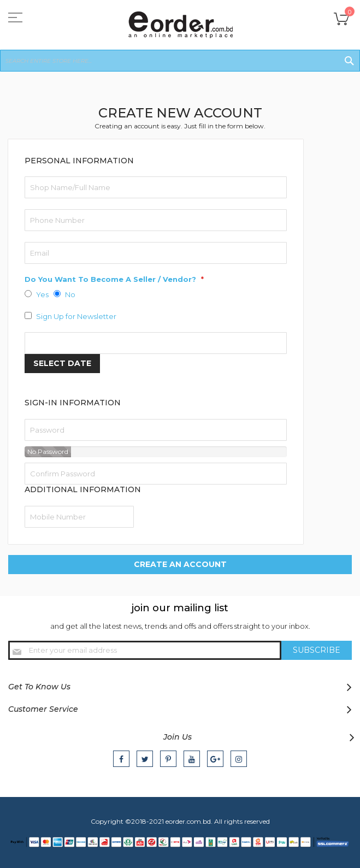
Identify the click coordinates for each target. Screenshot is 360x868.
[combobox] (180, 61)
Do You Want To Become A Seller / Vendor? (111, 279)
